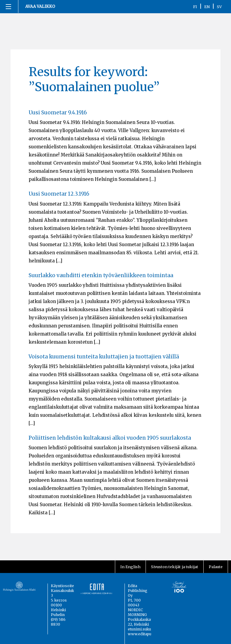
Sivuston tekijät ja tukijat (175, 567)
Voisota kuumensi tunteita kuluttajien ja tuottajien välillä (104, 357)
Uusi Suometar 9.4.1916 (58, 113)
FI (195, 7)
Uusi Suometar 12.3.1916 (59, 194)
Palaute (216, 567)
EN (207, 7)
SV (219, 7)
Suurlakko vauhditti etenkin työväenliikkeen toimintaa (101, 275)
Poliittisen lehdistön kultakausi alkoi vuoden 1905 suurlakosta (110, 438)
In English (130, 567)
